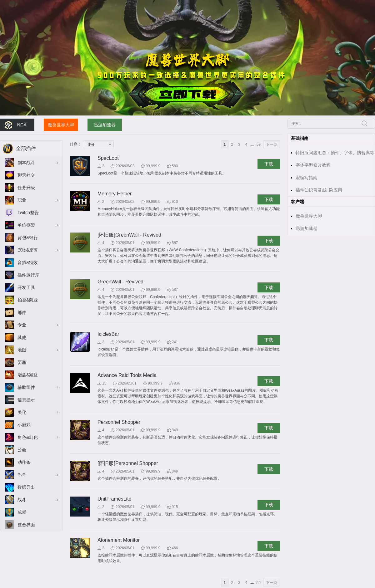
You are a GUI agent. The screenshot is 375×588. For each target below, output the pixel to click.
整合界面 (26, 525)
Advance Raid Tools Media (127, 375)
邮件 (22, 312)
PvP (22, 475)
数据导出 (26, 487)
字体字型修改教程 (313, 165)
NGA (22, 125)
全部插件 (26, 148)
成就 (22, 512)
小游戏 (24, 425)
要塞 (22, 362)
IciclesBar (108, 334)
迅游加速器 (105, 125)
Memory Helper (115, 194)
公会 (22, 450)
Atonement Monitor (119, 540)
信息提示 (26, 400)
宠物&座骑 (28, 250)
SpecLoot (108, 158)
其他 (22, 337)
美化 (22, 412)
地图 (22, 350)
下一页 (272, 145)
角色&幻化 (28, 437)
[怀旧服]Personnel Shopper (128, 463)
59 (259, 145)
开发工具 (26, 287)
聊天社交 (26, 175)
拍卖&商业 (28, 300)
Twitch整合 (28, 213)
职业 (22, 200)
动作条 (24, 462)
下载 (269, 164)
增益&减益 (28, 375)
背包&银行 (28, 238)
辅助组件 (26, 387)
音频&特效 (28, 262)
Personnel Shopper (119, 422)
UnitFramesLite (114, 499)
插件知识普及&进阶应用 (319, 190)
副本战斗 (26, 163)
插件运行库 (28, 275)
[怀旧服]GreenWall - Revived (129, 235)
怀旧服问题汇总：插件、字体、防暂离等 (335, 153)
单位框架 (26, 225)
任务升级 (26, 188)
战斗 (22, 500)
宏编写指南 (307, 178)
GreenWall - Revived (120, 282)
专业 (22, 325)
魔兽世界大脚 (61, 125)
